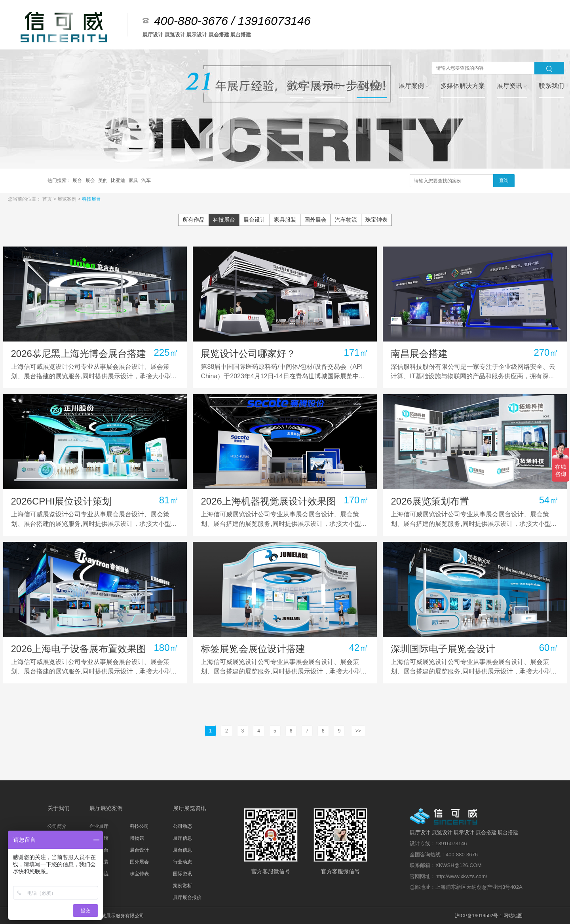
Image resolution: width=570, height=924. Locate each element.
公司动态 (182, 826)
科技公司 (139, 826)
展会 (91, 180)
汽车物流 (346, 220)
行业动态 (182, 862)
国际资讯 (182, 874)
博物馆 (137, 838)
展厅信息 (182, 838)
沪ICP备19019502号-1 (479, 916)
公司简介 (57, 826)
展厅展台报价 (187, 897)
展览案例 (67, 199)
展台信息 (182, 850)
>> (358, 731)
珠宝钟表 (376, 220)
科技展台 (91, 199)
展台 (78, 180)
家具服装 (285, 220)
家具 (134, 180)
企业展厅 (99, 826)
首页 (48, 199)
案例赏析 (182, 886)
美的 (104, 180)
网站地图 (513, 916)
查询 (504, 180)
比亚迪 (119, 180)
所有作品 (194, 220)
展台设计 (255, 220)
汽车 (146, 180)
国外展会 (315, 220)
